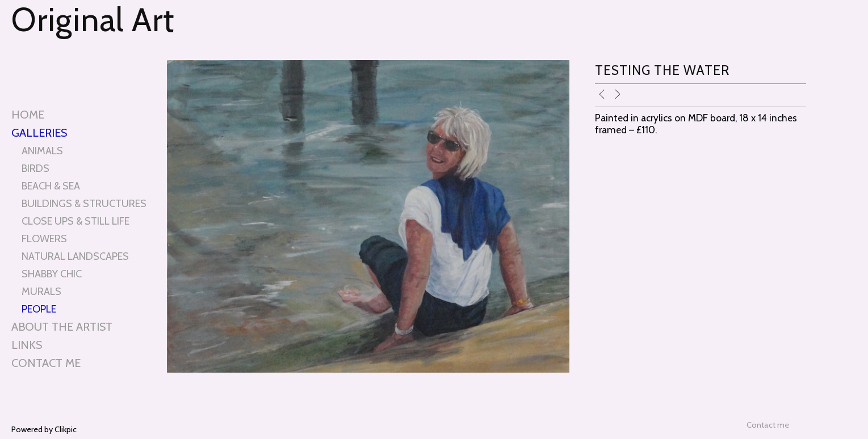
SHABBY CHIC (52, 274)
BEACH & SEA (51, 186)
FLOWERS (44, 239)
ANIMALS (42, 151)
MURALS (41, 291)
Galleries (39, 133)
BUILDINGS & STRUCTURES (84, 203)
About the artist (62, 327)
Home (28, 115)
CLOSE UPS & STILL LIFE (76, 221)
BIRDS (35, 168)
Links (27, 345)
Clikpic (66, 429)
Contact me (46, 363)
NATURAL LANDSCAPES (75, 256)
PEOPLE (39, 309)
